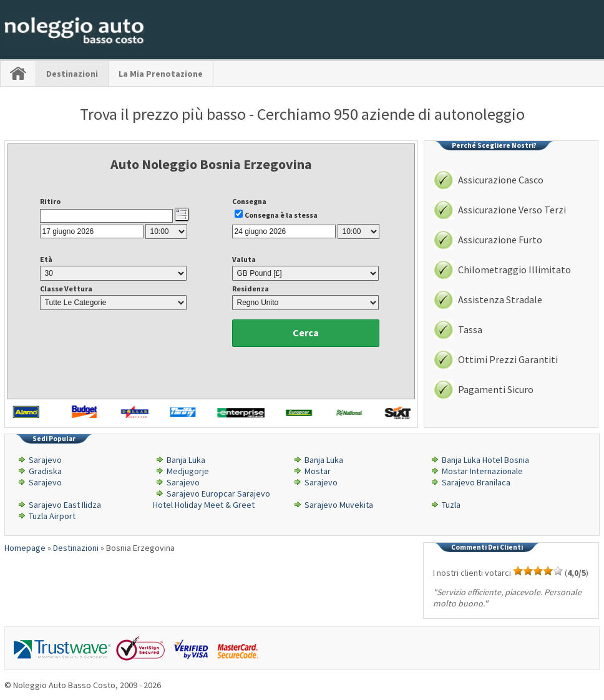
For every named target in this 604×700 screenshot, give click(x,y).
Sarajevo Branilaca (476, 482)
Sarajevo (45, 460)
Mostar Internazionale (482, 471)
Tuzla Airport (52, 516)
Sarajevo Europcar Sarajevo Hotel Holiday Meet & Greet (212, 499)
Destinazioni (72, 74)
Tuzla (451, 505)
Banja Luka (186, 460)
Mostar (318, 471)
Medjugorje (188, 471)
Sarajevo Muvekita (339, 505)
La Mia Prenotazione (161, 74)
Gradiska (45, 471)
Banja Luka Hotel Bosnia (485, 460)
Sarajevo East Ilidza (65, 505)
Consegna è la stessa (281, 215)
